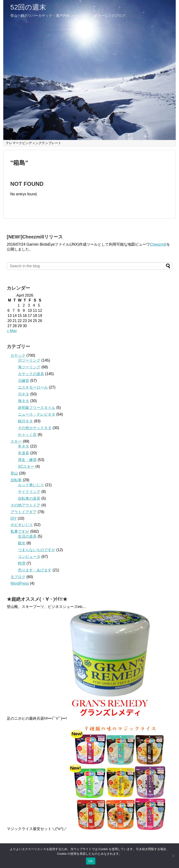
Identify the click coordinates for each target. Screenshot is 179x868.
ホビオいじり (22, 525)
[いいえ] (173, 856)
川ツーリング (29, 360)
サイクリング (29, 492)
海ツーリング (29, 367)
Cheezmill (158, 244)
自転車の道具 (29, 498)
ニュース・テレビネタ (37, 414)
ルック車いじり (31, 485)
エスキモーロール (33, 387)
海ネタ (24, 401)
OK (91, 861)
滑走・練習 (27, 460)
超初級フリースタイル (37, 408)
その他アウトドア (25, 505)
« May (12, 331)
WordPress (20, 583)
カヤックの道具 (31, 374)
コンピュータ (29, 557)
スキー (16, 441)
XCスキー (26, 466)
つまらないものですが (37, 550)
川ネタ (24, 394)
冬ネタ (24, 446)
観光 (22, 543)
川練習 (24, 381)
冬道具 (24, 453)
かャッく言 (27, 435)
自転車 (16, 480)
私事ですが (20, 531)
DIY (14, 518)
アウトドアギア (24, 512)
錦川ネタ (25, 421)
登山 (14, 473)
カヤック (18, 355)
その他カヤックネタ (35, 428)
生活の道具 (27, 536)
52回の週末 (28, 7)
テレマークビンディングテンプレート (34, 143)
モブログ (18, 577)
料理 (22, 563)
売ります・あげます (35, 570)
